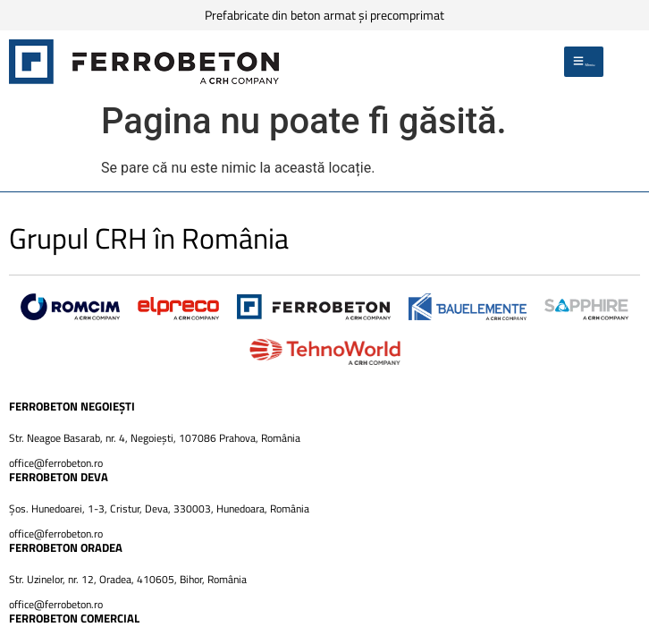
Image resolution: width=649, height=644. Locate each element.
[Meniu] (584, 62)
